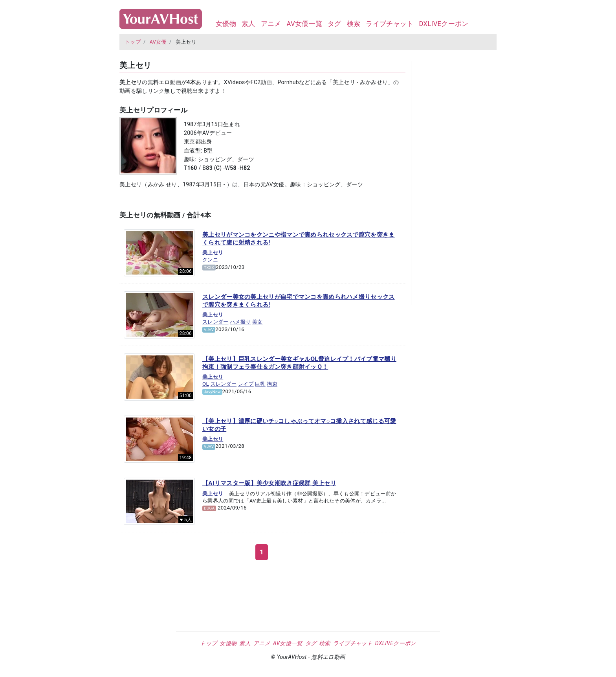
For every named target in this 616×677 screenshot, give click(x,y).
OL (206, 384)
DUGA (209, 508)
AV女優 (158, 42)
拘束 (272, 384)
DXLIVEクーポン (444, 24)
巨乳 (260, 384)
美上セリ (213, 253)
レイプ (246, 384)
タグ (335, 24)
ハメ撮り (240, 322)
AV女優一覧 (304, 24)
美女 (258, 322)
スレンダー (215, 322)
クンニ (210, 260)
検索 (354, 24)
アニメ (271, 24)
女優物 (226, 24)
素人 (248, 24)
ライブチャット (390, 24)
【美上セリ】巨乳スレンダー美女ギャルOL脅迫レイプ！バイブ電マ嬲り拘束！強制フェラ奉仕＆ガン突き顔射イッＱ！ (299, 363)
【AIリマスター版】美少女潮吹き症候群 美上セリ (269, 483)
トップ (133, 42)
